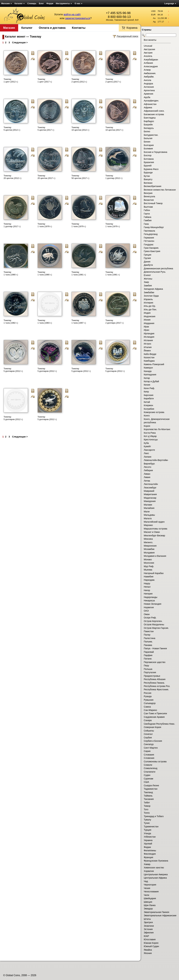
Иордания (149, 323)
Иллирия (148, 303)
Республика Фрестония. (156, 689)
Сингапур (149, 744)
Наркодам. (149, 580)
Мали (147, 512)
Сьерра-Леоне (151, 785)
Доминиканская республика (158, 268)
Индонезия (150, 316)
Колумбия (149, 409)
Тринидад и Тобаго (154, 816)
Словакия (149, 755)
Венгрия (148, 193)
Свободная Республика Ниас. (159, 724)
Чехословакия (151, 892)
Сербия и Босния (153, 741)
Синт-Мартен (151, 748)
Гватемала (149, 231)
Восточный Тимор (153, 203)
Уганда (147, 833)
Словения (149, 758)
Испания (148, 340)
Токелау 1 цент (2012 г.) (11, 80)
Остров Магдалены (154, 624)
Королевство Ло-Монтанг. (157, 429)
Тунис (147, 823)
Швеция (148, 902)
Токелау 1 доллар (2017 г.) (12, 225)
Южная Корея (151, 943)
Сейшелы (149, 731)
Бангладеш (150, 118)
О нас (79, 3)
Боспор (148, 155)
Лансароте (149, 450)
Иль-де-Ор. (150, 306)
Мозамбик (149, 549)
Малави (148, 505)
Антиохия (149, 87)
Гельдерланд (151, 234)
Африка (148, 107)
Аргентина (149, 90)
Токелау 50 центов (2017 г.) (80, 177)
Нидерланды (151, 597)
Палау (147, 635)
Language (170, 3)
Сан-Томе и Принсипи (155, 713)
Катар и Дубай (151, 381)
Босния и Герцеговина (155, 152)
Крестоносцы (151, 440)
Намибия (149, 577)
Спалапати (150, 772)
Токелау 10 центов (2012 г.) (80, 129)
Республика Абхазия (155, 679)
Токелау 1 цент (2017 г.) (45, 80)
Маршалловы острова (155, 529)
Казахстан (149, 357)
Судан (147, 775)
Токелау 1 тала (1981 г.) (79, 273)
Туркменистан (151, 827)
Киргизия (149, 395)
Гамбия (148, 220)
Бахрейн (148, 125)
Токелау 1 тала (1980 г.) (11, 273)
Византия (149, 200)
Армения (148, 94)
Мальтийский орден (154, 522)
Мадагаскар (150, 498)
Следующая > (20, 42)
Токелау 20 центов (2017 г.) (46, 177)
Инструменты (64, 3)
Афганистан (150, 104)
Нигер (147, 590)
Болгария (149, 145)
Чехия (147, 888)
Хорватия (149, 871)
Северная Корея (152, 727)
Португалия (150, 672)
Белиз (147, 131)
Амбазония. (150, 73)
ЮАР (146, 936)
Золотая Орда (151, 296)
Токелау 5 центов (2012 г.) (12, 129)
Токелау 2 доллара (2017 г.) (115, 322)
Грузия (147, 258)
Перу (146, 666)
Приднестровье (152, 676)
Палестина (150, 638)
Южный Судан (151, 946)
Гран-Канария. (151, 248)
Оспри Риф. (150, 618)
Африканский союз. (154, 111)
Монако (148, 559)
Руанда (148, 696)
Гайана (148, 217)
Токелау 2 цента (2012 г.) (79, 80)
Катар (147, 378)
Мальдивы (149, 515)
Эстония (148, 929)
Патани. (148, 659)
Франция (148, 857)
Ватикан (148, 183)
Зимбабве (149, 292)
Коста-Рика (150, 433)
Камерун (148, 368)
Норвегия (149, 607)
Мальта (148, 518)
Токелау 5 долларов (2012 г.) (13, 370)
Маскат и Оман (152, 532)
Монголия (149, 563)
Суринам (148, 779)
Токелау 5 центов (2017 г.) (46, 129)
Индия (147, 313)
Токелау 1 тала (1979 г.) (79, 225)
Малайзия (149, 508)
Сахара (148, 720)
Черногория (150, 885)
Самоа (147, 707)
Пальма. (148, 642)
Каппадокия (150, 375)
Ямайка (148, 950)
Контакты (79, 28)
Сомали (148, 765)
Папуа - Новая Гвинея (155, 648)
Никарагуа (149, 601)
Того (146, 809)
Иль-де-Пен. (150, 310)
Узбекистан (150, 837)
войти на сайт (72, 14)
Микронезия (150, 546)
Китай (147, 402)
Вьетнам (148, 207)
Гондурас (149, 245)
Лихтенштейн (151, 484)
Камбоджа (149, 361)
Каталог (20, 3)
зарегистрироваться (78, 18)
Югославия (150, 939)
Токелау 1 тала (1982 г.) (11, 322)
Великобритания (153, 186)
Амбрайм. (149, 77)
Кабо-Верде (150, 354)
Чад (146, 881)
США (146, 782)
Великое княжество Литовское (160, 190)
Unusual (148, 46)
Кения (147, 385)
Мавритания (150, 494)
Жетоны (148, 279)
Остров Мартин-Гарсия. (156, 628)
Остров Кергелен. (153, 621)
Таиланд (148, 792)
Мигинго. (148, 542)
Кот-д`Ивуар (150, 436)
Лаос (146, 453)
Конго (147, 416)
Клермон (148, 405)
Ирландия (149, 333)
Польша (148, 669)
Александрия (151, 66)
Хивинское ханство (154, 868)
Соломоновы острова (155, 762)
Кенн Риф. (149, 388)
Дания (147, 262)
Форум (50, 3)
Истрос (148, 344)
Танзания (149, 799)
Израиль (148, 299)
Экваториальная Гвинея (156, 912)
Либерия (148, 470)
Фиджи (147, 847)
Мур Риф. (149, 566)
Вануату (148, 179)
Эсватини (149, 926)
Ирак (146, 327)
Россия (148, 693)
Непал (147, 587)
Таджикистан (151, 789)
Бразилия (149, 162)
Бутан (147, 176)
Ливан (147, 474)
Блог (41, 3)
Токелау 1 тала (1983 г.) (45, 322)
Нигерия (148, 594)
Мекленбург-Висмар (154, 536)
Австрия (148, 53)
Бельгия (148, 138)
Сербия (148, 738)
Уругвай (148, 844)
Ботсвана (149, 159)
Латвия (148, 457)
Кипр (146, 392)
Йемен (147, 351)
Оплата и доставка (52, 28)
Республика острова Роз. (157, 686)
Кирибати (149, 398)
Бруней (148, 166)
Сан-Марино (150, 710)
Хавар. (147, 864)
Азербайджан (151, 60)
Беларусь (149, 128)
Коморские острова (154, 412)
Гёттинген (149, 241)
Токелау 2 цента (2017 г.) (113, 80)
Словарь (32, 3)
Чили (146, 895)
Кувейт (147, 446)
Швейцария (150, 898)
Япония (148, 953)
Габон (147, 210)
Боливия (148, 149)
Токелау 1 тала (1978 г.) (45, 225)
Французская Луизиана (156, 861)
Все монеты (150, 40)
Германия (149, 238)
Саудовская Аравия (154, 717)
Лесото (148, 467)
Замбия (148, 286)
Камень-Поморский (154, 364)
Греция (148, 255)
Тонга (147, 813)
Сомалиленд (151, 768)
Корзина (132, 28)
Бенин (147, 142)
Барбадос (149, 121)
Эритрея (148, 922)
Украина (148, 840)
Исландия (149, 337)
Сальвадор (150, 703)
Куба (146, 443)
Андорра (148, 84)
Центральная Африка (155, 878)
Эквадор (148, 909)
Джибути (148, 265)
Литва (147, 481)
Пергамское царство (155, 662)
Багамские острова (154, 114)
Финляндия (150, 854)
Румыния (149, 700)
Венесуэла (149, 196)
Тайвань (148, 796)
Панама (148, 645)
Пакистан (149, 631)
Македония (150, 501)
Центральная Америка (156, 874)
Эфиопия (149, 933)
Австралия (149, 49)
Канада (148, 371)
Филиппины (150, 850)
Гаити (147, 214)
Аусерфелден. (151, 101)
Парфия (148, 655)
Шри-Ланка (150, 905)
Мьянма (148, 570)
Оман (147, 614)
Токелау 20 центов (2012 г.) (13, 177)
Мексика (148, 539)
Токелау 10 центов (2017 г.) (114, 129)
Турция (148, 830)
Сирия (147, 751)
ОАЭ (146, 611)
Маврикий (149, 491)
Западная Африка (153, 289)
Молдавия (149, 553)
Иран (146, 330)
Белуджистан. (151, 135)
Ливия (147, 477)
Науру (147, 583)
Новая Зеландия (153, 604)
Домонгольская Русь (155, 272)
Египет (147, 275)
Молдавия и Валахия (155, 556)
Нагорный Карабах (154, 573)
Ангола (147, 80)
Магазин (7, 3)
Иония (147, 320)
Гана (146, 224)
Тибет (147, 803)
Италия (148, 347)
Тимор (147, 806)
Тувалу (147, 820)
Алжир (147, 70)
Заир (146, 282)
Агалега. (148, 56)
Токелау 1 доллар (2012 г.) (114, 177)
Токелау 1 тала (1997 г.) (79, 322)
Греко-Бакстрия (152, 251)
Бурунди (148, 172)
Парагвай (149, 652)
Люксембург (150, 488)
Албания (148, 63)
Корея (147, 426)
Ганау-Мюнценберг (154, 227)
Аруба (147, 97)
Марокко (148, 525)
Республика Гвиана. (154, 683)
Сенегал (148, 734)
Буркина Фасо (151, 169)
